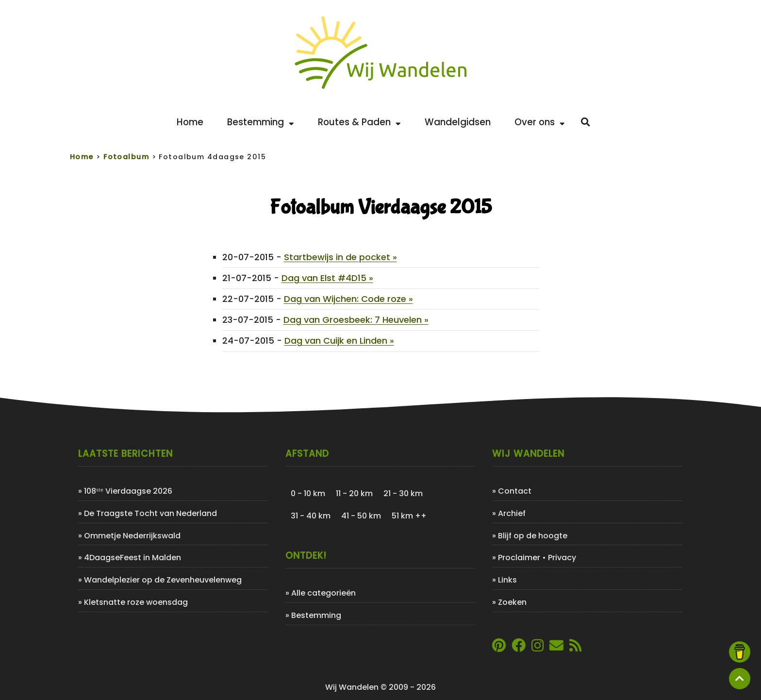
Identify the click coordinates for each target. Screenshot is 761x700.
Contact (515, 491)
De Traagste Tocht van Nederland (150, 513)
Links (507, 580)
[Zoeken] (586, 122)
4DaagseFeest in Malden (132, 558)
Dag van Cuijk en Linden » (339, 341)
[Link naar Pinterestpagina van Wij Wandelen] (499, 648)
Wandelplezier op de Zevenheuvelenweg (163, 580)
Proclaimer (519, 558)
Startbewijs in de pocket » (340, 257)
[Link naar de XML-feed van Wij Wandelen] (575, 648)
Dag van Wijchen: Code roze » (348, 299)
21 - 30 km (403, 493)
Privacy (562, 558)
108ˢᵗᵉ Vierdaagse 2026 (128, 491)
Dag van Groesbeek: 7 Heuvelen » (356, 320)
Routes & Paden (359, 122)
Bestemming (261, 122)
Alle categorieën (323, 593)
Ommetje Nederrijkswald (132, 536)
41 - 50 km (361, 516)
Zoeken (512, 602)
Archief (512, 513)
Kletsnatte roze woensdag (136, 602)
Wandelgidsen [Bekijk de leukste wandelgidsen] (458, 122)
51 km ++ (409, 516)
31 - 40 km (311, 516)
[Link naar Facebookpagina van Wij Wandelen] (519, 648)
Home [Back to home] (190, 122)
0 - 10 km (308, 493)
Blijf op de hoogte (533, 536)
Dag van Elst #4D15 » (327, 278)
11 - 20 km (354, 493)
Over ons (540, 122)
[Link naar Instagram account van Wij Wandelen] (538, 648)
